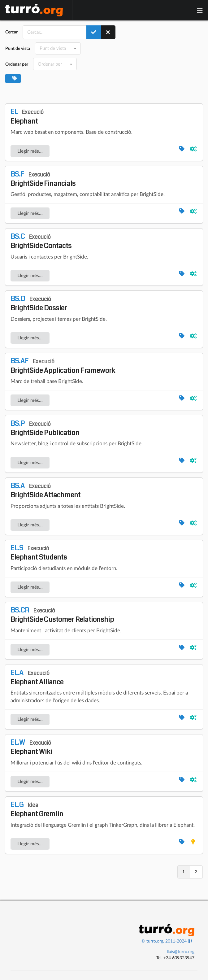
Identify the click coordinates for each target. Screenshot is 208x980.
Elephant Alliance (37, 677)
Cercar (11, 32)
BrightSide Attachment (45, 490)
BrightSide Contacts (41, 241)
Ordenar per (17, 64)
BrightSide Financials (43, 179)
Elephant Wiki (31, 747)
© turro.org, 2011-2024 (164, 941)
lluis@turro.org (181, 951)
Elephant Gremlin (37, 809)
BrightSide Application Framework (63, 366)
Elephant (27, 116)
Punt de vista (18, 48)
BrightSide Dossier (39, 303)
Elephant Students (39, 553)
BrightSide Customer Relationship (62, 615)
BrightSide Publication (45, 428)
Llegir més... (30, 151)
